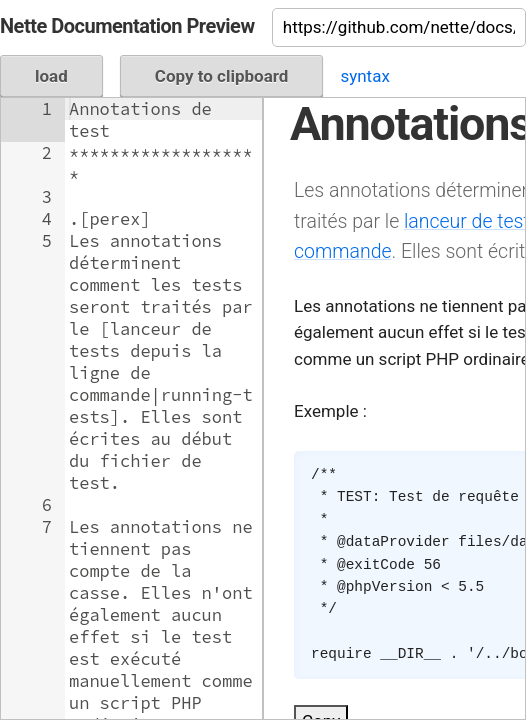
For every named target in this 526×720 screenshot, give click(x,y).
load (51, 76)
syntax (364, 76)
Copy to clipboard (222, 76)
